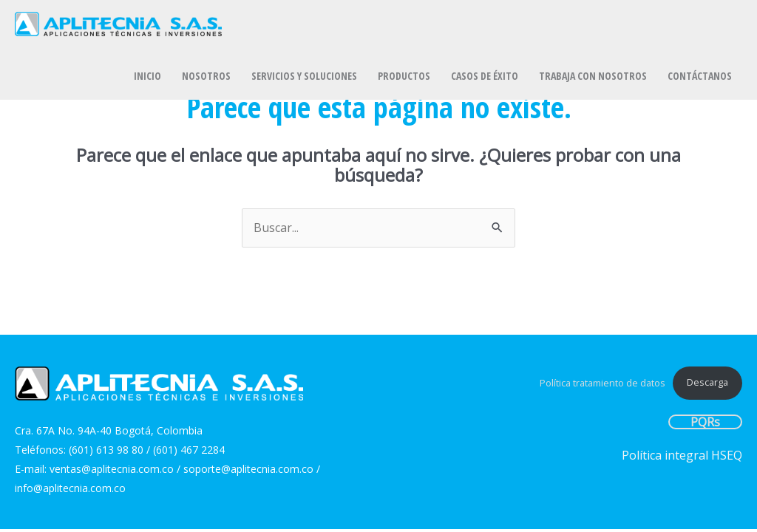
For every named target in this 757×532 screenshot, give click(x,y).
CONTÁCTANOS (700, 76)
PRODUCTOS (404, 76)
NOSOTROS (206, 76)
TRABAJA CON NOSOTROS (593, 76)
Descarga (707, 382)
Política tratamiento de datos (602, 382)
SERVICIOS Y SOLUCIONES (304, 76)
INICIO (147, 76)
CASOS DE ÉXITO (485, 76)
